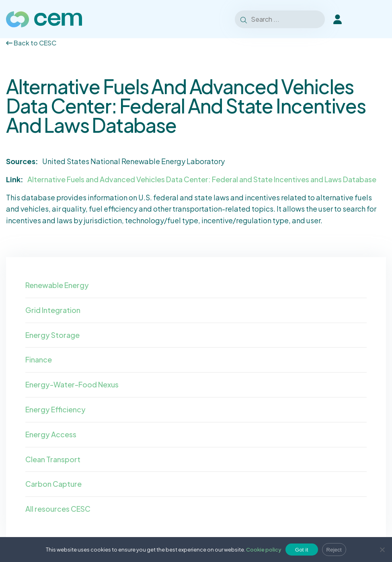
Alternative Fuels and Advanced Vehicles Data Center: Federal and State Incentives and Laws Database (202, 179)
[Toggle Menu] (376, 19)
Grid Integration (53, 310)
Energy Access (51, 434)
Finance (39, 359)
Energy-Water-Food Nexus (72, 384)
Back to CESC (31, 43)
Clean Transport (53, 459)
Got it (302, 550)
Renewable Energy (57, 285)
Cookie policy (264, 550)
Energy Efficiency (55, 409)
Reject (334, 550)
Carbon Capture (53, 484)
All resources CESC (58, 509)
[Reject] (382, 550)
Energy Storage (52, 335)
